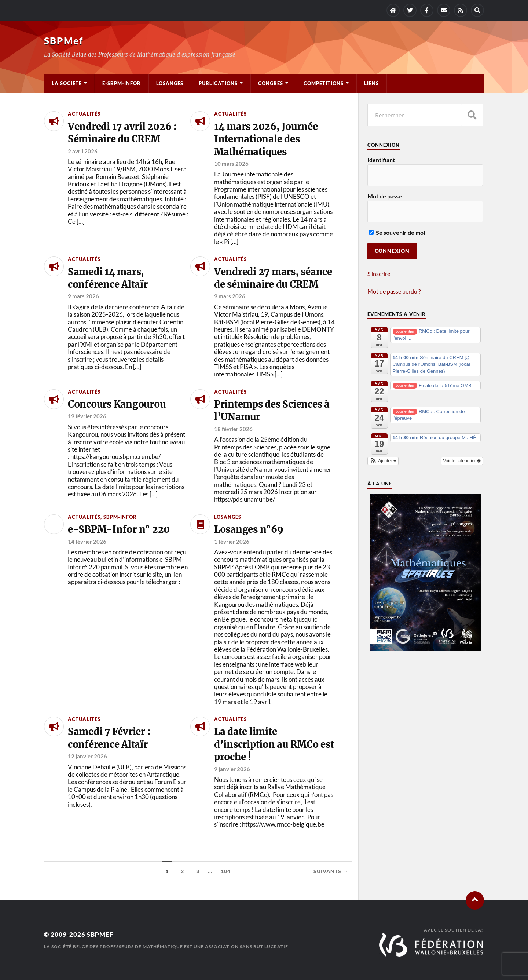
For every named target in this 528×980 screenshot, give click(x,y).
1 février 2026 (232, 542)
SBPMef (64, 41)
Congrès (271, 83)
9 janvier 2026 (232, 769)
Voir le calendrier (462, 461)
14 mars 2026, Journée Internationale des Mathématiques (266, 139)
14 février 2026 (87, 542)
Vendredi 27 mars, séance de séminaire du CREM (273, 278)
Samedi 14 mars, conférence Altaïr (108, 278)
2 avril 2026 (83, 151)
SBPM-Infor (120, 517)
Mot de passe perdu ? (394, 291)
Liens (371, 83)
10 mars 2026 (231, 164)
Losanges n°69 (249, 529)
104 (226, 871)
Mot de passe (385, 196)
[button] (383, 461)
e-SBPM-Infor (122, 83)
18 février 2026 (233, 429)
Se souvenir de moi (397, 232)
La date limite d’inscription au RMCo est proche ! (274, 744)
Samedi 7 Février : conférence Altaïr (109, 738)
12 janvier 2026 (87, 756)
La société (67, 83)
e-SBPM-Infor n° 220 (119, 529)
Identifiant (381, 160)
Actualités (84, 114)
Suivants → (331, 871)
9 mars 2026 (83, 296)
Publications (218, 83)
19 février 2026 (87, 416)
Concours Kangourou (117, 404)
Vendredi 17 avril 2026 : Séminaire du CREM (122, 133)
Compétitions (324, 83)
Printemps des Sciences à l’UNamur (272, 411)
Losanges (170, 83)
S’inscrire (379, 274)
